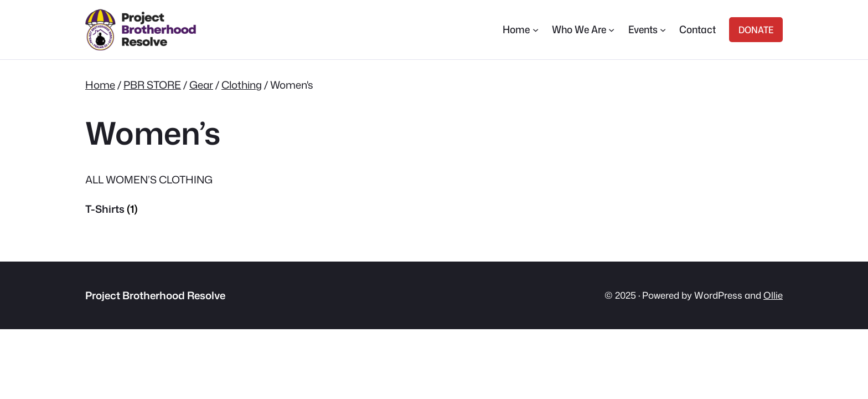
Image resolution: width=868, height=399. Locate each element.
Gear (201, 85)
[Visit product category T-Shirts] (162, 209)
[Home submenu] (536, 30)
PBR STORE (152, 85)
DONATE (756, 30)
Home (100, 85)
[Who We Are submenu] (611, 30)
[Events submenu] (663, 30)
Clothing (242, 85)
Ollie (773, 295)
